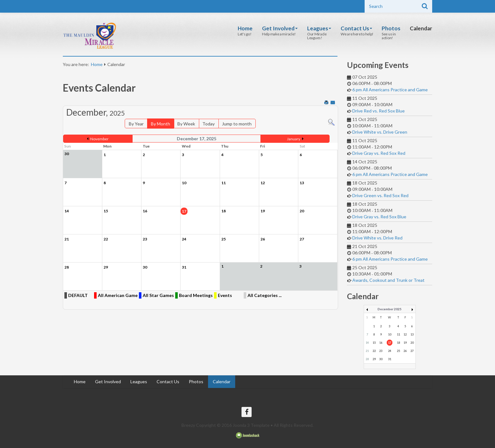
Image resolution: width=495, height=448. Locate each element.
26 (405, 351)
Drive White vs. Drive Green (380, 132)
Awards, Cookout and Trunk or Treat (388, 280)
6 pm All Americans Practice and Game (390, 90)
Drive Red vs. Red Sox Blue (379, 111)
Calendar (421, 28)
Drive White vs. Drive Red (377, 238)
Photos (391, 28)
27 (412, 351)
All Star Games (158, 295)
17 (390, 343)
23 (381, 351)
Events (225, 295)
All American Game (118, 295)
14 (367, 343)
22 (374, 351)
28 (367, 359)
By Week (186, 124)
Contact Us (356, 28)
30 (381, 359)
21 (367, 351)
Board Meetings (196, 295)
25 (398, 351)
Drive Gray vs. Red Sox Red (379, 153)
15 (374, 343)
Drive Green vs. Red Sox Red (380, 195)
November (99, 139)
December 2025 (390, 309)
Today (209, 124)
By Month (161, 124)
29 (374, 359)
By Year (136, 124)
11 (398, 334)
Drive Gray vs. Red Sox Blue (379, 217)
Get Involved (280, 28)
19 (405, 343)
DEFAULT (78, 295)
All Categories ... (265, 295)
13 (412, 334)
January (294, 139)
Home (245, 28)
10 (390, 334)
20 (412, 343)
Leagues (319, 28)
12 (405, 334)
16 (381, 343)
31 (390, 359)
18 (398, 343)
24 (390, 351)
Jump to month (237, 124)
